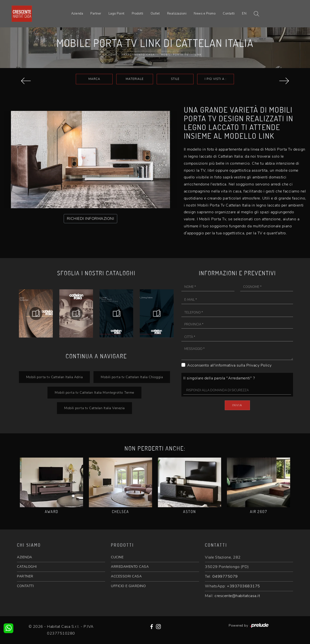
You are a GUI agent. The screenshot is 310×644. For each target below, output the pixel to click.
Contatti (229, 14)
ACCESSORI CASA (126, 576)
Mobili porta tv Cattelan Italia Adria (54, 377)
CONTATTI (25, 586)
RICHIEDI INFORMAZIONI (91, 219)
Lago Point (116, 14)
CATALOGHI (27, 567)
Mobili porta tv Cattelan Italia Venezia (94, 408)
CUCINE (117, 557)
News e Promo (205, 14)
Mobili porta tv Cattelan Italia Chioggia (132, 377)
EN (244, 14)
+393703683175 (244, 586)
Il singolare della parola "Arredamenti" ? (219, 378)
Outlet (155, 14)
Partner (96, 14)
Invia (237, 405)
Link (198, 55)
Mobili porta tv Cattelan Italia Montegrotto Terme (94, 392)
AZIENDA (25, 557)
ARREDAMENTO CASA (130, 567)
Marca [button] (94, 79)
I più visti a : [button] (216, 79)
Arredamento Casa (138, 55)
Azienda (77, 14)
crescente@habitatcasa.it (237, 596)
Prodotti (138, 14)
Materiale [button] (135, 79)
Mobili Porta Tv (175, 55)
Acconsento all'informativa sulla (229, 365)
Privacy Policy (259, 365)
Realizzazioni (177, 14)
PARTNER (25, 576)
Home (113, 55)
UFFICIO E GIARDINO (128, 586)
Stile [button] (175, 79)
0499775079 (225, 576)
